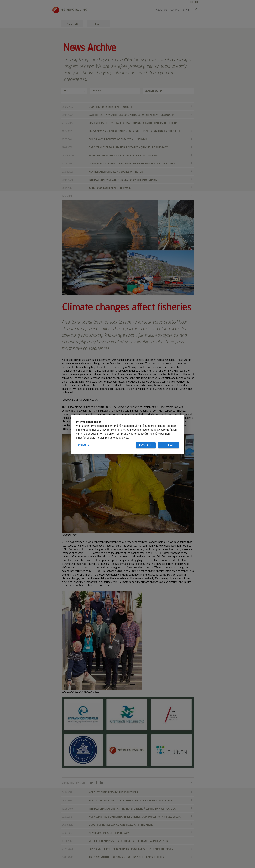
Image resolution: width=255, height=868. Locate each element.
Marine (96, 91)
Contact (175, 10)
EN (197, 2)
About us (162, 10)
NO (192, 2)
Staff (186, 10)
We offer (72, 24)
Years (66, 91)
